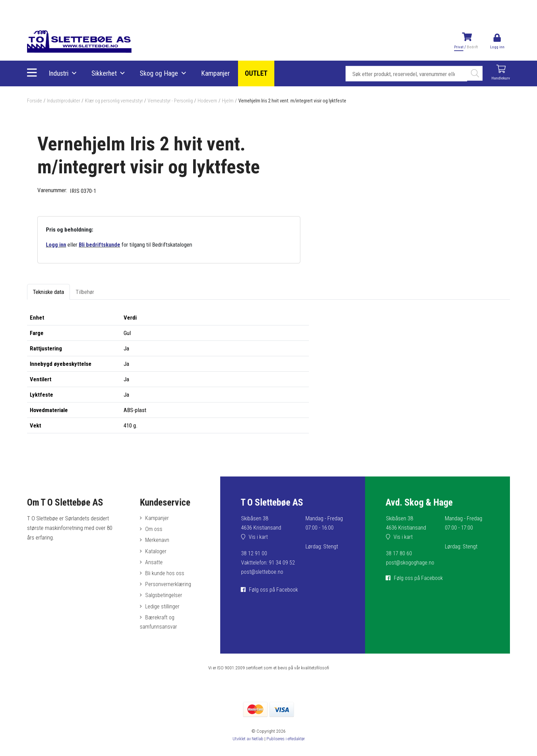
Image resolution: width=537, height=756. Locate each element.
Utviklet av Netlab (247, 742)
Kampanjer (216, 74)
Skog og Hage (160, 74)
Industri (59, 74)
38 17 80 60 (399, 554)
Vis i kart (259, 537)
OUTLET (257, 74)
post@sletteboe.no (263, 572)
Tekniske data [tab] (48, 292)
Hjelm (236, 101)
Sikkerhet (105, 74)
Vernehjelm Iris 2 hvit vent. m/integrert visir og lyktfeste (304, 101)
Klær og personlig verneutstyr (118, 101)
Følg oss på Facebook (274, 590)
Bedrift (472, 47)
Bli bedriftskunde (101, 245)
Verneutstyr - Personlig (177, 101)
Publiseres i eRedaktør (286, 742)
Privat (458, 47)
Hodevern (215, 101)
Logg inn (56, 245)
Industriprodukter (65, 101)
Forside (35, 101)
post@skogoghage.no (411, 563)
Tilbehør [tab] (85, 292)
